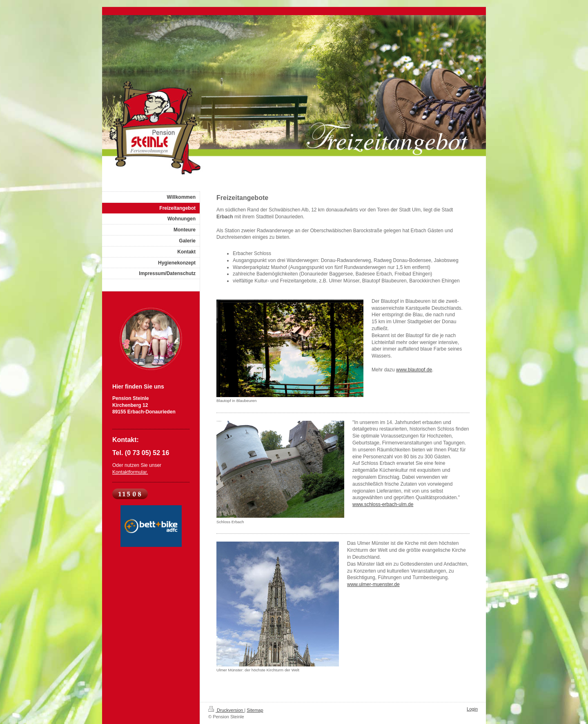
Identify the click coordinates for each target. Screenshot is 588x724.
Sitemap (255, 710)
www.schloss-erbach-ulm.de (383, 504)
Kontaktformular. (130, 472)
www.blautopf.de (414, 370)
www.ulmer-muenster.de (373, 584)
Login (472, 709)
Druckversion (226, 710)
